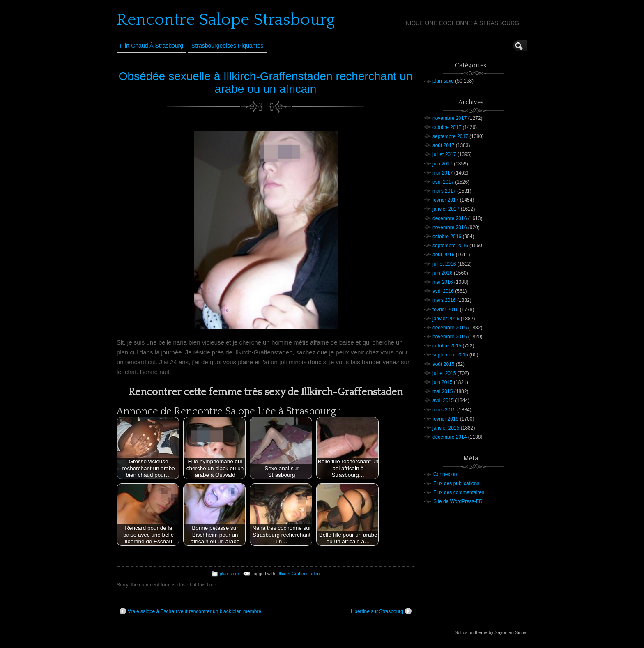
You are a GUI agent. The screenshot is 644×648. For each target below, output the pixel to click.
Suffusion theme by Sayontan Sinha (491, 632)
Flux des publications (456, 483)
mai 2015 (443, 391)
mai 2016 (443, 282)
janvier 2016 (446, 319)
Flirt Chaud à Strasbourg (152, 46)
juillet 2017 (444, 154)
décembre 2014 (450, 437)
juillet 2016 (444, 264)
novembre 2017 (450, 118)
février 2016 (445, 310)
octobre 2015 (447, 346)
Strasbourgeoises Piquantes (227, 46)
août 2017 (443, 145)
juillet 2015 (444, 373)
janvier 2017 (446, 209)
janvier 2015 (446, 428)
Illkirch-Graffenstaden (299, 574)
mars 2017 (444, 191)
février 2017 (445, 200)
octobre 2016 (447, 237)
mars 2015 (444, 410)
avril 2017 (443, 182)
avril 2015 (443, 400)
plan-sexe (229, 574)
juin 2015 (443, 382)
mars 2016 (444, 300)
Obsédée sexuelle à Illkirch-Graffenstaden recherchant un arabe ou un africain (266, 83)
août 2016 (443, 255)
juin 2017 (443, 164)
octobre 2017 (447, 127)
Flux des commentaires (459, 492)
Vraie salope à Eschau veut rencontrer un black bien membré (190, 611)
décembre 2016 (450, 218)
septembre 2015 (450, 355)
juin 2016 (443, 273)
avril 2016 (443, 291)
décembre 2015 (450, 328)
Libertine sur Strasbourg (381, 611)
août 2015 (443, 364)
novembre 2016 (450, 227)
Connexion (445, 474)
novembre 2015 (450, 337)
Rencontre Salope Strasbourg (226, 20)
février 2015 (445, 419)
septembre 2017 (450, 136)
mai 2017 (443, 173)
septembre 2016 (450, 246)
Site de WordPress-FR (458, 501)
